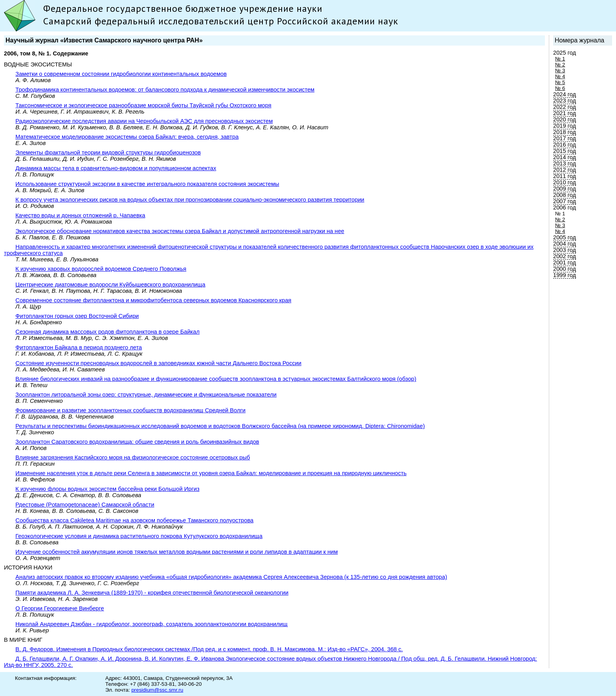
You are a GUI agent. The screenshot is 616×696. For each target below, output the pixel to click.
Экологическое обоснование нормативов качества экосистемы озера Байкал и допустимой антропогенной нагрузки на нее (180, 231)
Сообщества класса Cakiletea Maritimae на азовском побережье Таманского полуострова (134, 520)
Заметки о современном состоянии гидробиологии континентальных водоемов (121, 74)
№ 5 (560, 82)
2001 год (565, 263)
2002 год (565, 256)
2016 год (565, 145)
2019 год (565, 126)
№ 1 (560, 59)
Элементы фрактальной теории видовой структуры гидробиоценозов (108, 152)
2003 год (565, 250)
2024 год (565, 94)
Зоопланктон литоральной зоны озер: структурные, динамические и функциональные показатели (146, 395)
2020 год (565, 119)
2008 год (565, 195)
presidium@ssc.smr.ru (157, 690)
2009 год (565, 189)
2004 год (565, 244)
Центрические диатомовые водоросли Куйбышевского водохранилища (110, 285)
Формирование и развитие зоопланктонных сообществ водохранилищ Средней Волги (130, 410)
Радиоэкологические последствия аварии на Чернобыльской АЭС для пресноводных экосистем (144, 121)
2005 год (565, 237)
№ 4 (560, 76)
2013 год (565, 163)
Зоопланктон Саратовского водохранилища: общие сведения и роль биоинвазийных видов (137, 442)
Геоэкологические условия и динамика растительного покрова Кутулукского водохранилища (139, 536)
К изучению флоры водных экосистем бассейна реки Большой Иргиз (107, 489)
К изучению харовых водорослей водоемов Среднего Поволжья (101, 269)
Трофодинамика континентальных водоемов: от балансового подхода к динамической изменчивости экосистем (165, 90)
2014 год (565, 157)
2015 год (565, 151)
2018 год (565, 132)
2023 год (565, 101)
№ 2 (560, 65)
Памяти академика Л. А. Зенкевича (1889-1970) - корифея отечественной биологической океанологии (152, 593)
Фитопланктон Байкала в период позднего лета (79, 347)
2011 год (565, 176)
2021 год (565, 113)
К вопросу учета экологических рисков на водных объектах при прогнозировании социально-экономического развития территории (190, 200)
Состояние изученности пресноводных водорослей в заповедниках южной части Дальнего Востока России (158, 363)
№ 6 (560, 88)
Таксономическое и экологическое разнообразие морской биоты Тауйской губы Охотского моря (143, 105)
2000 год (565, 269)
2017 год (565, 138)
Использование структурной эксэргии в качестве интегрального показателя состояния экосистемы (147, 184)
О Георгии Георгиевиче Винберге (60, 608)
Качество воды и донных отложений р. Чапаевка (80, 215)
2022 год (565, 107)
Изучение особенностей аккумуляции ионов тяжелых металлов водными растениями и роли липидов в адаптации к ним (177, 552)
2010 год (565, 182)
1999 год (565, 275)
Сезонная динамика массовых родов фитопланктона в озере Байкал (107, 332)
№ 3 (560, 71)
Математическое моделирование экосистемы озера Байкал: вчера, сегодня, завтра (127, 137)
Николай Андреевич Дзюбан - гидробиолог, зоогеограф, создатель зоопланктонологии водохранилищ (151, 624)
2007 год (565, 201)
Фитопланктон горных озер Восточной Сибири (77, 316)
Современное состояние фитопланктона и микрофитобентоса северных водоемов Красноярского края (153, 300)
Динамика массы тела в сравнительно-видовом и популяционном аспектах (116, 168)
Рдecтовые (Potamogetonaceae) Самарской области (85, 505)
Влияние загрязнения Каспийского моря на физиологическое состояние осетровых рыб (133, 457)
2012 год (565, 170)
